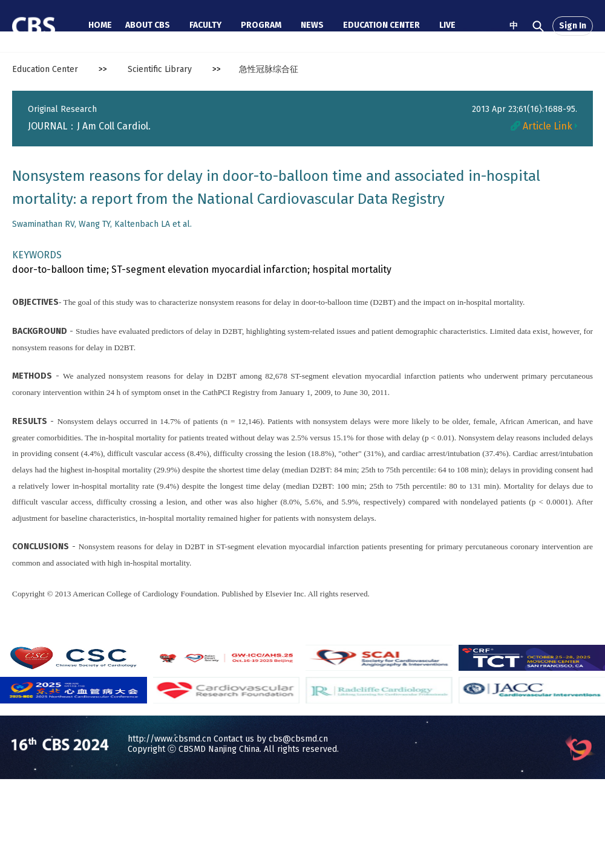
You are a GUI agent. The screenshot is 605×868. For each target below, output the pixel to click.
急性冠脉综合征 (269, 69)
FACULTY (205, 25)
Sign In (573, 26)
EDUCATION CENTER (381, 25)
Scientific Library (160, 69)
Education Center (45, 69)
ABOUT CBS (148, 25)
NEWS (312, 25)
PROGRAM (261, 25)
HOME (100, 25)
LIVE (447, 25)
